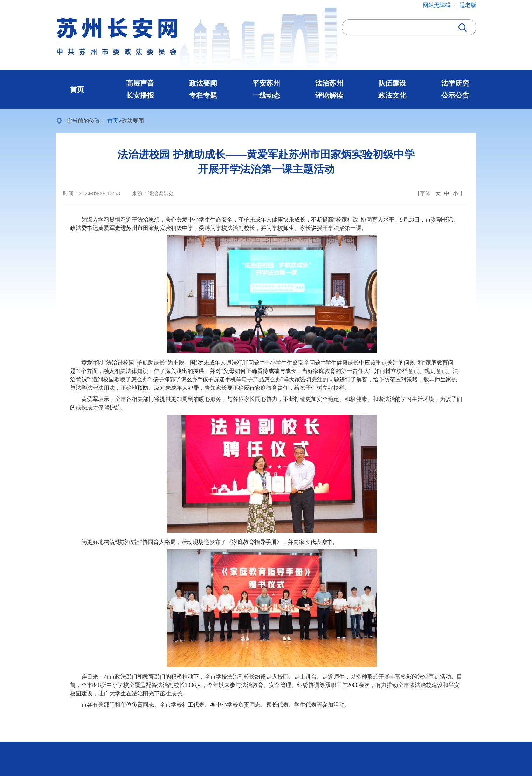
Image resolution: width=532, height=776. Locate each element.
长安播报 (140, 95)
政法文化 (392, 95)
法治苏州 (329, 83)
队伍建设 (392, 83)
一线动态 (266, 95)
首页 (77, 89)
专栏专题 (203, 95)
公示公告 (455, 95)
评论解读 (329, 95)
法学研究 (455, 83)
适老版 (468, 5)
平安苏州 (266, 83)
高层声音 (140, 83)
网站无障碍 (437, 5)
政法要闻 (203, 83)
